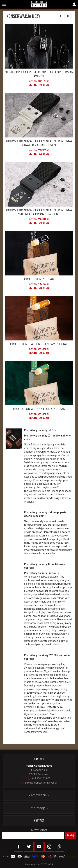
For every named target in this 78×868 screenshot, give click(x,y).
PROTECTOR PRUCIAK (39, 279)
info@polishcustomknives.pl (39, 783)
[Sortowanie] (68, 16)
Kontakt (39, 821)
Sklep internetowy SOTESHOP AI (39, 864)
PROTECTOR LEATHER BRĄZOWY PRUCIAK (39, 344)
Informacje (39, 808)
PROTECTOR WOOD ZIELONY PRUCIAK (39, 409)
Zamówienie (39, 795)
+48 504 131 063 (39, 778)
